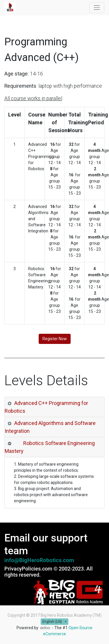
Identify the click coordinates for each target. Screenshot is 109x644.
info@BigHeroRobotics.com (39, 560)
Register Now (55, 339)
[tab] (54, 407)
